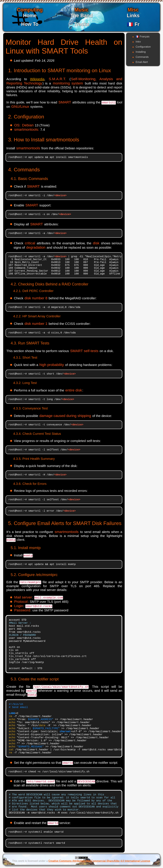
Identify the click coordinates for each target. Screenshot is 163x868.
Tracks (81, 24)
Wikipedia (37, 79)
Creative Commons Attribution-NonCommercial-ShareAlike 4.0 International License (99, 861)
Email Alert (142, 62)
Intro (138, 42)
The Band (81, 16)
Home (30, 16)
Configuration (143, 47)
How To (30, 24)
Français (143, 37)
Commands (142, 57)
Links (133, 16)
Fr (133, 24)
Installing (141, 52)
